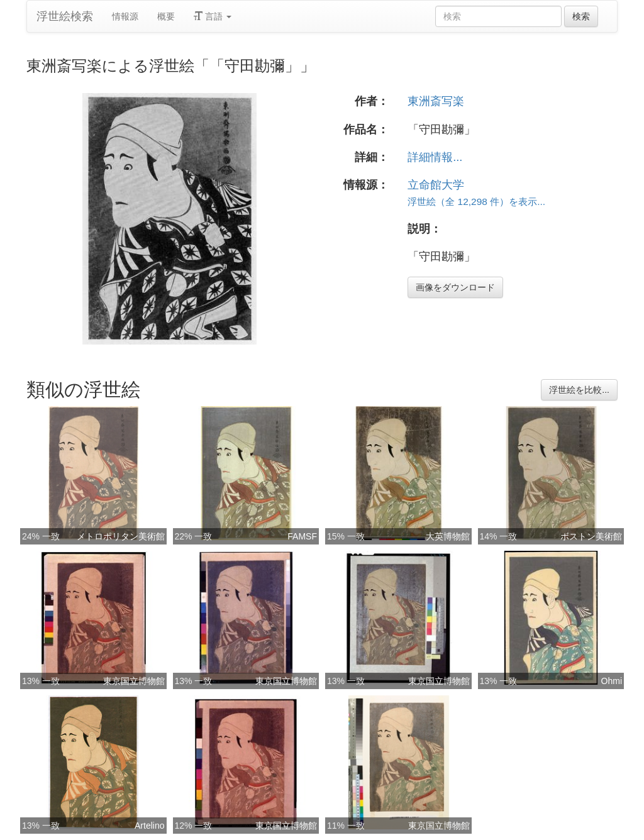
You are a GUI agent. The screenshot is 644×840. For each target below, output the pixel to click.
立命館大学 (436, 185)
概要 (166, 16)
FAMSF (302, 536)
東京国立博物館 (134, 681)
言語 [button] (213, 16)
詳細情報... (435, 157)
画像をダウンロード (455, 287)
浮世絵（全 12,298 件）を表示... (476, 202)
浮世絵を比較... (579, 390)
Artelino (149, 826)
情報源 (125, 16)
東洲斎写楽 (436, 101)
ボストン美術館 (591, 536)
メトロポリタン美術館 (121, 536)
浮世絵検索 (65, 16)
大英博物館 (448, 536)
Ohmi (612, 681)
